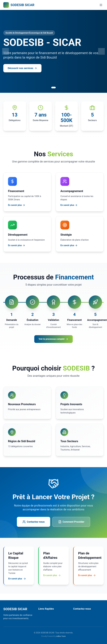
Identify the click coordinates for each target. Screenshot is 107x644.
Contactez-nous (34, 522)
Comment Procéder (71, 522)
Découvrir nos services (22, 68)
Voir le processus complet (54, 339)
